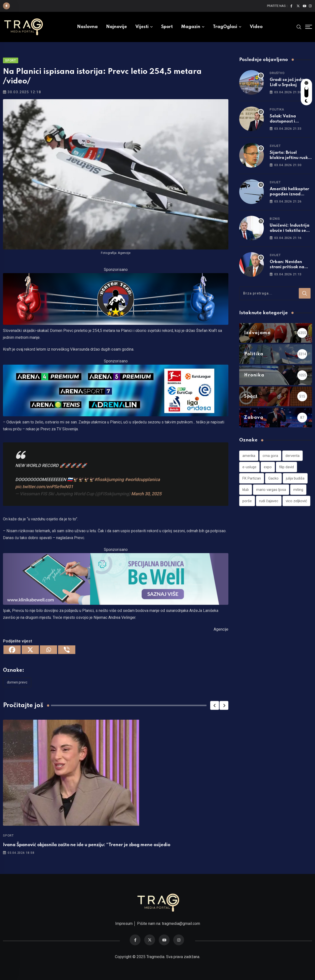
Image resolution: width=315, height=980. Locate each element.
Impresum (124, 924)
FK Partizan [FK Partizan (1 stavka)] (252, 478)
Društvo (277, 73)
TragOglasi (225, 27)
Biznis (275, 219)
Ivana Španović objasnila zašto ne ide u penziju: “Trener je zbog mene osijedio (87, 845)
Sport (167, 27)
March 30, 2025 (146, 494)
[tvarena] (116, 390)
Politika (277, 109)
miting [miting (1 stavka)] (298, 490)
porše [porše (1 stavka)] (247, 501)
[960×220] (116, 299)
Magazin (191, 27)
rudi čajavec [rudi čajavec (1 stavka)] (269, 501)
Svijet (275, 146)
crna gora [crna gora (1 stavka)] (270, 456)
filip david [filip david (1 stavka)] (286, 467)
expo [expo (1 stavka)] (268, 467)
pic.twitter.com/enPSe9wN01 (44, 487)
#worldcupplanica (142, 479)
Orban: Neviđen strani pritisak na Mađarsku (287, 267)
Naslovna (87, 27)
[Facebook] (12, 650)
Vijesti (142, 27)
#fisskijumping (109, 479)
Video (256, 27)
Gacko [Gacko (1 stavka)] (273, 478)
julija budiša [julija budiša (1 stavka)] (295, 478)
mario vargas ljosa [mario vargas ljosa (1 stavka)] (271, 490)
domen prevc (17, 682)
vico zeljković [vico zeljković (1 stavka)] (296, 501)
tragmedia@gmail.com (181, 924)
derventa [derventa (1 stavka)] (292, 456)
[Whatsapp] (48, 650)
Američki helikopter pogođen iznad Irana (289, 194)
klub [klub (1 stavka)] (246, 490)
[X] (30, 650)
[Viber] (67, 650)
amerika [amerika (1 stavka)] (249, 456)
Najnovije (117, 27)
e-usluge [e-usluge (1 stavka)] (249, 467)
